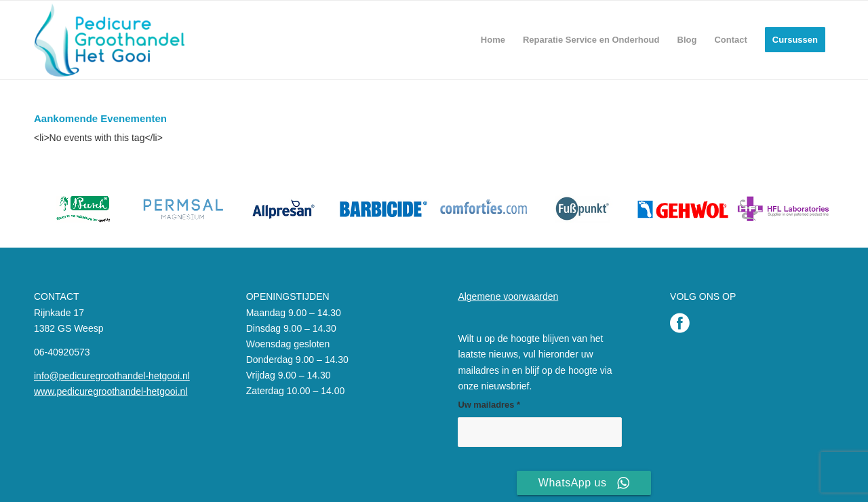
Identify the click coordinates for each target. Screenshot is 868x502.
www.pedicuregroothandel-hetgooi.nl (111, 391)
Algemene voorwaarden (508, 296)
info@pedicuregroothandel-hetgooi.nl (112, 376)
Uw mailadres (489, 405)
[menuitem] (493, 40)
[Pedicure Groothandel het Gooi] (109, 40)
